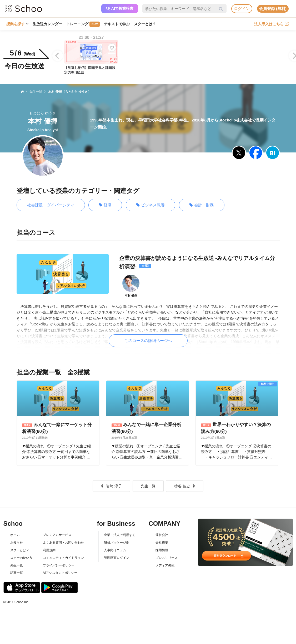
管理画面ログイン (117, 558)
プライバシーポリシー (59, 565)
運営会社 (162, 535)
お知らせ (17, 543)
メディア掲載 (165, 565)
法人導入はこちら (271, 24)
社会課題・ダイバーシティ (51, 205)
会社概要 (162, 543)
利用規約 (49, 550)
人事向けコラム (115, 550)
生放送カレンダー (47, 24)
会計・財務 (202, 205)
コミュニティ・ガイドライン (63, 558)
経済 (105, 205)
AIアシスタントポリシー (60, 573)
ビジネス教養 (150, 205)
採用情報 (162, 550)
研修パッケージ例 (117, 543)
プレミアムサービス (57, 535)
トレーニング (83, 24)
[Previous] (58, 56)
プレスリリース (167, 558)
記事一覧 (17, 573)
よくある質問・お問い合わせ (63, 543)
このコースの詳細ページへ (148, 341)
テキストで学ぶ (117, 24)
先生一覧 (148, 486)
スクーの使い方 (21, 558)
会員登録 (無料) (273, 9)
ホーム (15, 535)
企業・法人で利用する (120, 535)
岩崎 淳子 (111, 486)
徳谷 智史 (185, 486)
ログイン (242, 9)
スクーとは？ (145, 24)
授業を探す (17, 24)
